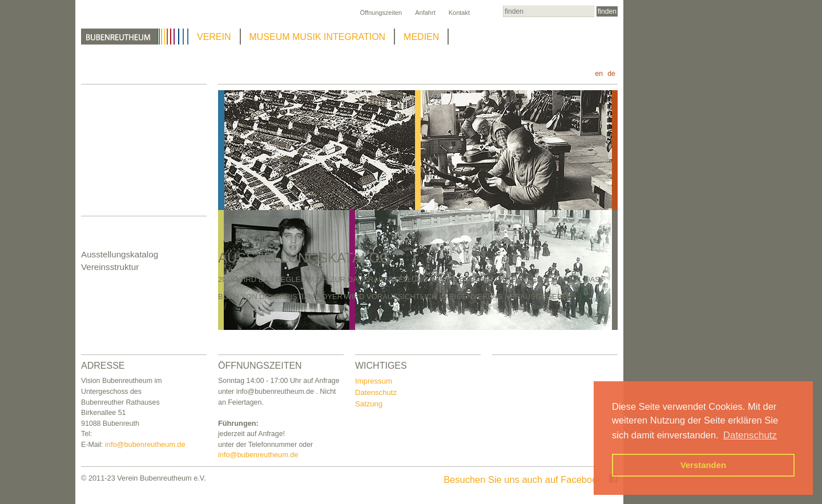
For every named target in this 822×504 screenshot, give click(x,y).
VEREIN (214, 37)
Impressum (374, 381)
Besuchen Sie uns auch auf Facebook (531, 479)
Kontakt (459, 13)
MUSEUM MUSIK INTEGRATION (318, 37)
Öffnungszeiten (381, 13)
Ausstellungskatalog (120, 254)
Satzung (369, 404)
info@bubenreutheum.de (145, 444)
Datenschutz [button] (750, 435)
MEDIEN (421, 37)
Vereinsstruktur (110, 267)
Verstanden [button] (703, 465)
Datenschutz (376, 392)
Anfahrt (425, 13)
